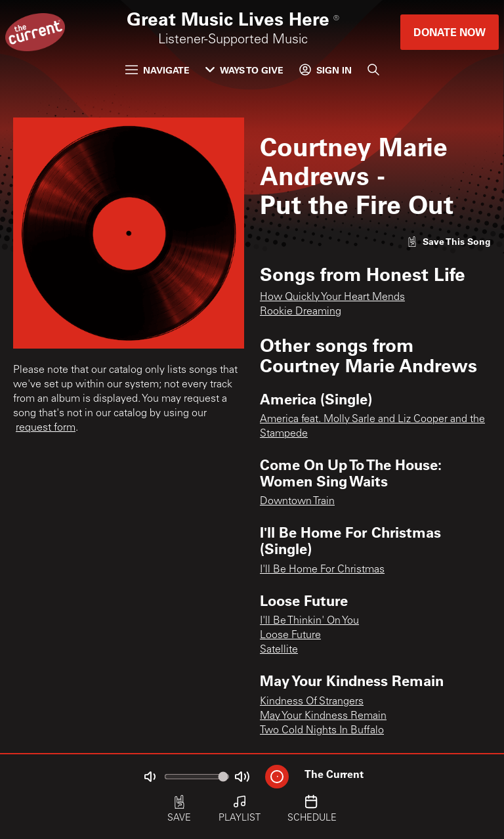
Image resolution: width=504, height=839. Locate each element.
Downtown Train (297, 502)
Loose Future (290, 635)
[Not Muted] (150, 777)
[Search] (373, 70)
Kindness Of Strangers (312, 702)
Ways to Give (244, 70)
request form (46, 428)
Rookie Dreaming (301, 312)
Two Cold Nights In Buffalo (322, 731)
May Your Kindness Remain (323, 716)
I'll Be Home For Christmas (322, 570)
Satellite (279, 650)
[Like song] (449, 241)
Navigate (157, 70)
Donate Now (450, 32)
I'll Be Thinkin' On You (309, 621)
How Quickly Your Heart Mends (332, 297)
